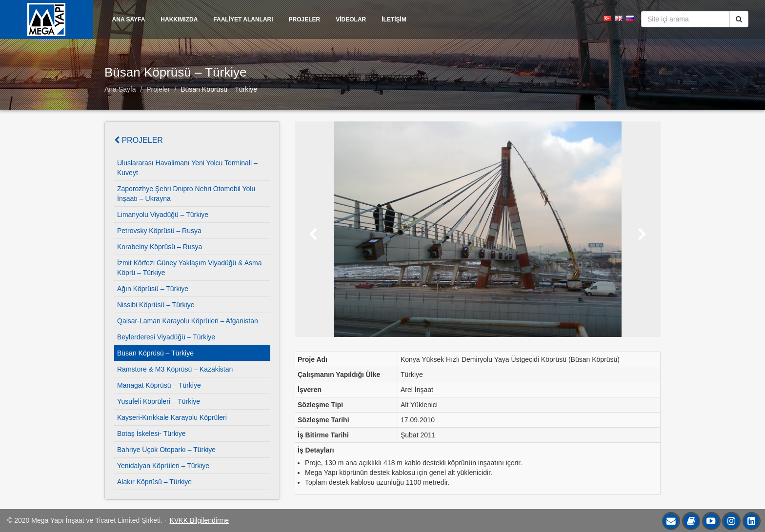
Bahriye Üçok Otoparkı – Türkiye (166, 450)
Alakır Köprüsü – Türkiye (154, 482)
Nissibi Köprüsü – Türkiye (156, 305)
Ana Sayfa (120, 89)
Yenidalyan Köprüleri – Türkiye (163, 466)
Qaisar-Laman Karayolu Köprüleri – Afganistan (188, 321)
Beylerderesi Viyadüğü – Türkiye (166, 337)
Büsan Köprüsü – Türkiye (219, 89)
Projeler (158, 89)
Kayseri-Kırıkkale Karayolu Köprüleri (172, 417)
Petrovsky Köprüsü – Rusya (159, 231)
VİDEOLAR (351, 20)
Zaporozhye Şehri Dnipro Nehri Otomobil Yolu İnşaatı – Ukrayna (186, 194)
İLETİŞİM (394, 20)
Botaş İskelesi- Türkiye (151, 433)
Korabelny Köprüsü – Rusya (160, 247)
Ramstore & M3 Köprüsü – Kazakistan (175, 369)
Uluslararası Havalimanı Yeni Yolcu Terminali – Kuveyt (187, 168)
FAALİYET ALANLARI (243, 20)
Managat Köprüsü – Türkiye (159, 385)
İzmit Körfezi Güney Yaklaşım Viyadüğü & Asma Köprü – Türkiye (189, 268)
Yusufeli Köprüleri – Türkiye (159, 401)
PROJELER (305, 20)
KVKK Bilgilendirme (199, 520)
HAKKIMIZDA (179, 20)
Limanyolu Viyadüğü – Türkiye (163, 215)
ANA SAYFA (129, 20)
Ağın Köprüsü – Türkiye (153, 289)
